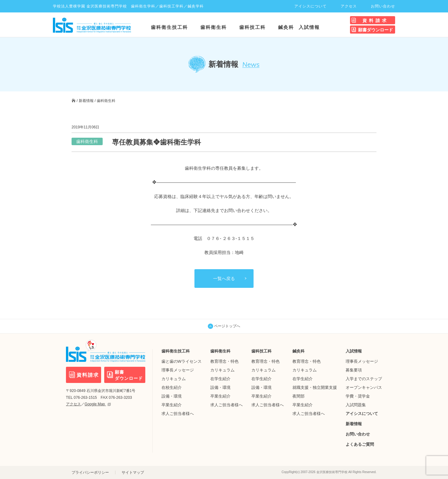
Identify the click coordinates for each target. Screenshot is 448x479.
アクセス (349, 6)
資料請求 (376, 21)
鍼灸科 (286, 27)
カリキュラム (174, 379)
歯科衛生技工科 (169, 27)
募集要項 (354, 370)
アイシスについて (310, 6)
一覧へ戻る (224, 279)
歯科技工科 (252, 27)
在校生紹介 (172, 387)
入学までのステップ (364, 379)
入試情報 (309, 27)
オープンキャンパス (364, 387)
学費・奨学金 (358, 396)
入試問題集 (356, 405)
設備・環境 (172, 396)
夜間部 (299, 396)
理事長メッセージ (178, 370)
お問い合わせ (383, 6)
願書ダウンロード (376, 30)
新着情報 (86, 101)
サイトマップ (133, 472)
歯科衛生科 (214, 27)
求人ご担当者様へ (178, 414)
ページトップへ (224, 326)
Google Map (98, 404)
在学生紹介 (220, 379)
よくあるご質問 (360, 444)
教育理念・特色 (224, 361)
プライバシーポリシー (90, 472)
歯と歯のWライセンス (182, 361)
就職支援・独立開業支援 (315, 387)
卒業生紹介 (172, 405)
